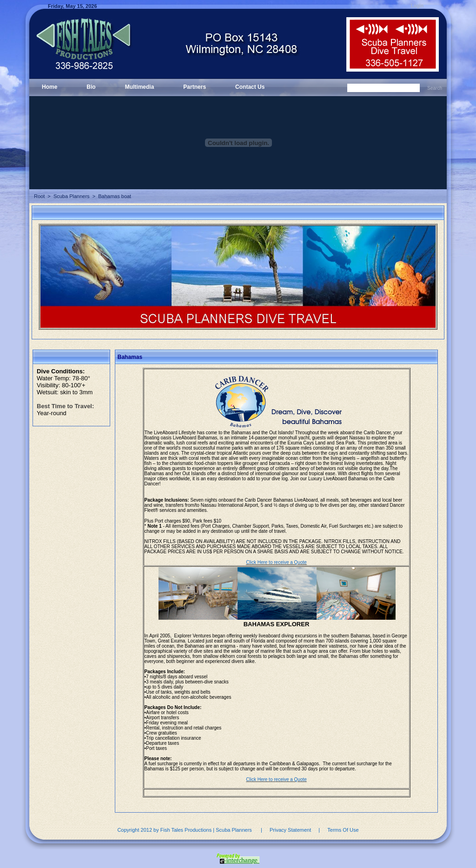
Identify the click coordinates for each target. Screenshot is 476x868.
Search (435, 88)
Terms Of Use (343, 830)
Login (417, 6)
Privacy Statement (290, 830)
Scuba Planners (72, 196)
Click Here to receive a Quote (276, 562)
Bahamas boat (115, 196)
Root (39, 196)
